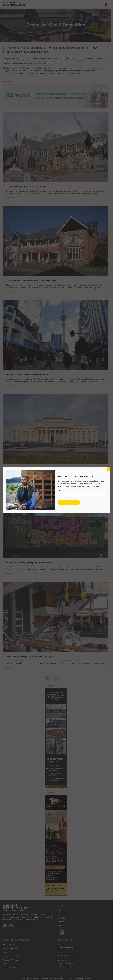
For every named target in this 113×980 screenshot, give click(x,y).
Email (59, 491)
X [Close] (108, 469)
